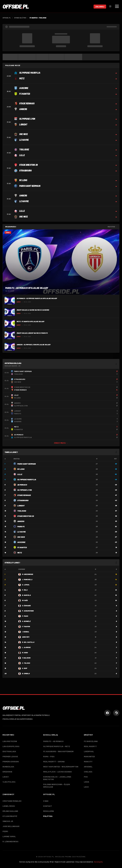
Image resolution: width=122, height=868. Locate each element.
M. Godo (25, 653)
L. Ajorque (26, 647)
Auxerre (21, 542)
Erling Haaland (10, 811)
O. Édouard (26, 606)
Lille (20, 474)
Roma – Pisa (49, 756)
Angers (21, 521)
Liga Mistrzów (10, 741)
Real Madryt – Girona (54, 761)
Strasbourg (23, 500)
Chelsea (88, 772)
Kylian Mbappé (10, 816)
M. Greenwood (28, 574)
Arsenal (88, 767)
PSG (86, 777)
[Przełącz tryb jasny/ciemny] (110, 6)
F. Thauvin (26, 626)
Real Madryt (90, 746)
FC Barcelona (91, 741)
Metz (20, 553)
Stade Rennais (24, 495)
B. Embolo (26, 673)
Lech (86, 787)
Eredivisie (7, 772)
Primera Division (11, 761)
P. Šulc (25, 590)
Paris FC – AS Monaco (53, 741)
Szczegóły (98, 862)
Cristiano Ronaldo (12, 801)
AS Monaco (22, 485)
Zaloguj (100, 7)
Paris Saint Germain (27, 464)
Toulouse (22, 511)
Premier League (10, 756)
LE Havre (22, 532)
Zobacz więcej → (61, 443)
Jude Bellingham (11, 826)
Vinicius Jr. (8, 821)
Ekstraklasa (9, 751)
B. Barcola (26, 595)
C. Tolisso (26, 663)
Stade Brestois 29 (26, 516)
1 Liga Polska (9, 782)
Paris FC (21, 526)
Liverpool (89, 751)
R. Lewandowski (10, 841)
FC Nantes (22, 547)
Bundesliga (8, 767)
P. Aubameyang (28, 611)
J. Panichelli (27, 579)
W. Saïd (25, 600)
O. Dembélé (26, 621)
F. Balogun (26, 658)
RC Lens (21, 469)
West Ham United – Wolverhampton (61, 767)
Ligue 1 (6, 777)
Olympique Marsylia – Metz (57, 746)
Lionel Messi (9, 806)
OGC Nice (21, 537)
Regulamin (48, 811)
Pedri (5, 831)
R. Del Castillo (28, 642)
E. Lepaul (26, 585)
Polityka (48, 816)
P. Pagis (25, 616)
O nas (46, 801)
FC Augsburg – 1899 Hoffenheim (58, 751)
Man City (88, 761)
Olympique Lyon (25, 490)
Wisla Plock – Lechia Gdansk (58, 772)
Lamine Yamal (9, 836)
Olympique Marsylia (27, 479)
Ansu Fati (26, 637)
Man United (89, 756)
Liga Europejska (11, 746)
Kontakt (48, 806)
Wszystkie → (112, 227)
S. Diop (25, 668)
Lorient (21, 506)
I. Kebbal (26, 632)
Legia (86, 782)
